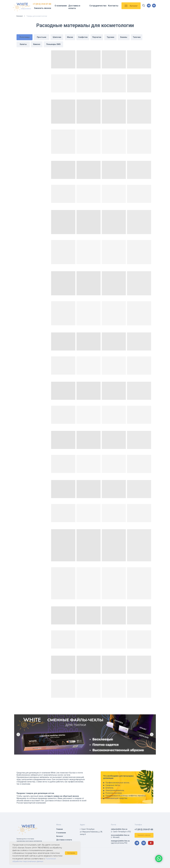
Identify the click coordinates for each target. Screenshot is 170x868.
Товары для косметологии (37, 16)
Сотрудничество (98, 6)
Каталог (20, 16)
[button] (144, 835)
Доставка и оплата (74, 7)
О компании (61, 6)
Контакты (113, 6)
